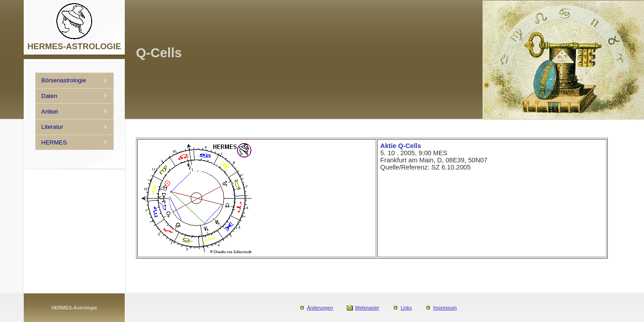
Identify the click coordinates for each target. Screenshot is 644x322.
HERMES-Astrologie (74, 308)
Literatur (52, 127)
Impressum (445, 308)
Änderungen (320, 308)
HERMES (54, 142)
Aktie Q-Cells (400, 146)
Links (406, 308)
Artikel (49, 112)
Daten (49, 96)
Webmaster (367, 308)
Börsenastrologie (64, 80)
